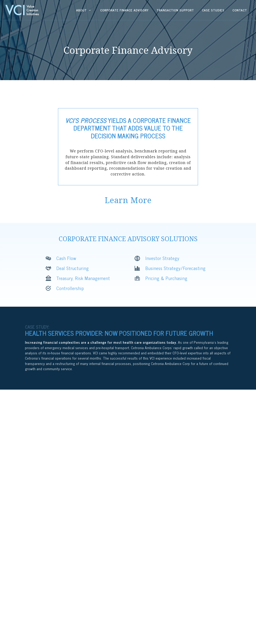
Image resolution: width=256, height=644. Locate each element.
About (84, 10)
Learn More (128, 200)
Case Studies (213, 10)
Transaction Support (175, 10)
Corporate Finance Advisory (124, 10)
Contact (240, 10)
